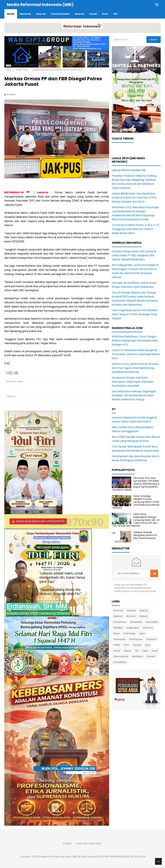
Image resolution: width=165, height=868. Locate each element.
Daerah (144, 611)
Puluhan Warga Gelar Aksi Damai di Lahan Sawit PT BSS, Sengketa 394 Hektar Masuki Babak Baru (134, 255)
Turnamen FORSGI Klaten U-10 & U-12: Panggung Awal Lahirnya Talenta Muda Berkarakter (136, 229)
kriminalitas (120, 662)
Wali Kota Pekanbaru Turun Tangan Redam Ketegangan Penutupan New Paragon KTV (135, 340)
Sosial (117, 651)
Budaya (131, 611)
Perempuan (136, 639)
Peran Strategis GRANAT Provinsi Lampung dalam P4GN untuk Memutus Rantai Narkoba (136, 502)
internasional (121, 656)
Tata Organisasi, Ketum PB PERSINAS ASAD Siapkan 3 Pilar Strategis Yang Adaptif (135, 314)
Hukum (144, 616)
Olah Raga (129, 633)
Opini (142, 633)
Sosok (128, 651)
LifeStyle (118, 628)
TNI (137, 651)
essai (155, 651)
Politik (117, 645)
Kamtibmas (120, 622)
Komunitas (152, 622)
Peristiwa (151, 639)
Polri (126, 645)
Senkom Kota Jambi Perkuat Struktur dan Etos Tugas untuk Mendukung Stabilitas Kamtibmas (135, 368)
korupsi (151, 656)
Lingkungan (133, 628)
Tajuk (145, 651)
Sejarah (137, 645)
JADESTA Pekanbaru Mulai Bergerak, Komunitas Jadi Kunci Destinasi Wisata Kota (136, 354)
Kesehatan (136, 622)
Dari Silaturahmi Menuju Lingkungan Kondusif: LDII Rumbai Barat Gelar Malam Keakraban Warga (134, 395)
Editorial (118, 616)
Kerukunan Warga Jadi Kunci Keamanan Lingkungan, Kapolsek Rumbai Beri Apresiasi (133, 382)
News (116, 633)
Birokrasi (118, 611)
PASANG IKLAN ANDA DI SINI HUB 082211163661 (40, 521)
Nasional (148, 628)
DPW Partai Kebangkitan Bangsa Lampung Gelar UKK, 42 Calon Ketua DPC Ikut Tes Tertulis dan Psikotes (136, 520)
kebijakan (138, 656)
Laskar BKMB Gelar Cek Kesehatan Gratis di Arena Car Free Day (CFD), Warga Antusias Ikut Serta (134, 198)
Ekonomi (131, 616)
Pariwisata (119, 639)
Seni (148, 645)
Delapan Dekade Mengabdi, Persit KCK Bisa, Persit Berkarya (145, 535)
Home (9, 70)
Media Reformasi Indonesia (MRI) (59, 857)
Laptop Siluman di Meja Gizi (129, 170)
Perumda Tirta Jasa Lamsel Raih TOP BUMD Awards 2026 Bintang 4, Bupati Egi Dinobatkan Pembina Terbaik (136, 484)
